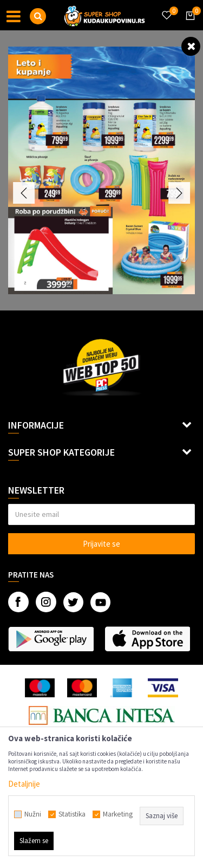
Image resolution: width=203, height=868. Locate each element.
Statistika (72, 814)
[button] (38, 16)
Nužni (33, 814)
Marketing (118, 814)
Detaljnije (24, 784)
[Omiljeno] (166, 9)
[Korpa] (188, 25)
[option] (101, 170)
